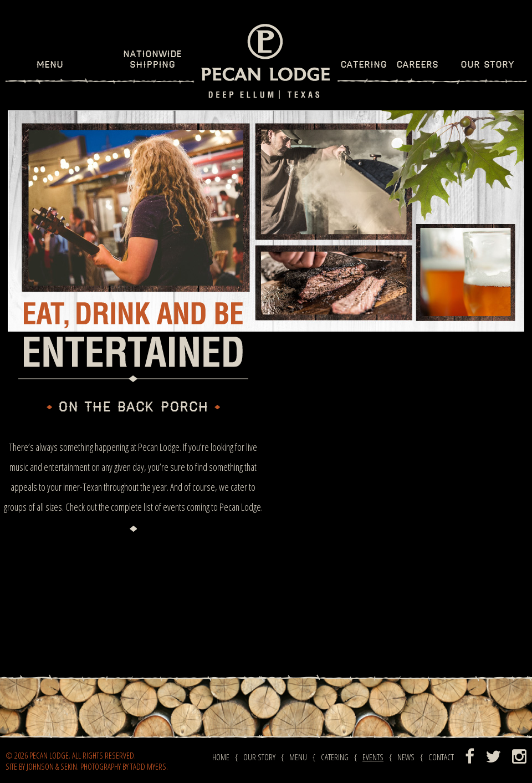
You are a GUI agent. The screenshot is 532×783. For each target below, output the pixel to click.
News (406, 757)
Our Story (487, 65)
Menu (50, 65)
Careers (417, 65)
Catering (364, 65)
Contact (441, 757)
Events (373, 757)
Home (221, 757)
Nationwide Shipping (152, 60)
